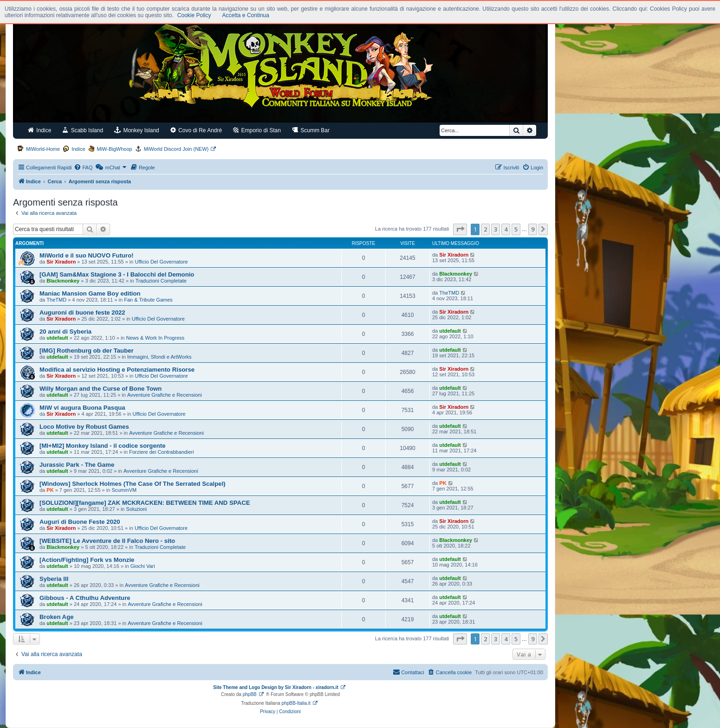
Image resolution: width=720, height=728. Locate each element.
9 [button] (533, 229)
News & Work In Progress (156, 338)
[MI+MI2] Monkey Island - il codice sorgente (103, 446)
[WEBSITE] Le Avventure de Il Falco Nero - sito (107, 541)
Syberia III (54, 579)
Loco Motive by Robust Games (84, 427)
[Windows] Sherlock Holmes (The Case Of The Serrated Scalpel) (133, 484)
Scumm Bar (311, 130)
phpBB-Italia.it (296, 703)
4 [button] (506, 229)
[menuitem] (83, 168)
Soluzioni (137, 509)
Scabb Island (83, 130)
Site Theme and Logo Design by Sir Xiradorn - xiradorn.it (276, 687)
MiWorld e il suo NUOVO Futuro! (87, 255)
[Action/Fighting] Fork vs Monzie (87, 560)
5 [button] (516, 229)
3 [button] (496, 229)
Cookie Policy (194, 15)
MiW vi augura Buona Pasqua (82, 408)
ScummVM (124, 490)
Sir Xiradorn (61, 262)
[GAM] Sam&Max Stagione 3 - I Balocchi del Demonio (117, 274)
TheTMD (56, 300)
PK (50, 490)
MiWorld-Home (43, 149)
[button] (460, 229)
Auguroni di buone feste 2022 (82, 312)
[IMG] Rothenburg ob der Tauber (87, 351)
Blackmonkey (63, 281)
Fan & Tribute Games (148, 300)
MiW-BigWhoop (115, 149)
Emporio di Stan (257, 130)
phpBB (250, 694)
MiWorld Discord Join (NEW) (176, 149)
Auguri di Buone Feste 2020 (80, 522)
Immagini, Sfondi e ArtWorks (159, 357)
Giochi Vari (143, 566)
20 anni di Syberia (65, 332)
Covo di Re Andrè (196, 130)
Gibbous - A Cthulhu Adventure (85, 598)
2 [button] (485, 229)
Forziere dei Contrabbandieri (161, 452)
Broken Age (57, 617)
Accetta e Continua (246, 15)
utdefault (57, 338)
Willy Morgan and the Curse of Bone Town (101, 389)
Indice (39, 130)
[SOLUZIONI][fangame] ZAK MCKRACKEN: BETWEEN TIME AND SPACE (145, 503)
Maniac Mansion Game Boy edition (90, 293)
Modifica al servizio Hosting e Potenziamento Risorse (117, 370)
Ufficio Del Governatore (162, 262)
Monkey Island (137, 130)
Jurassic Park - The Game (77, 465)
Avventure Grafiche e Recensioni (165, 395)
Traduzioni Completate (161, 281)
